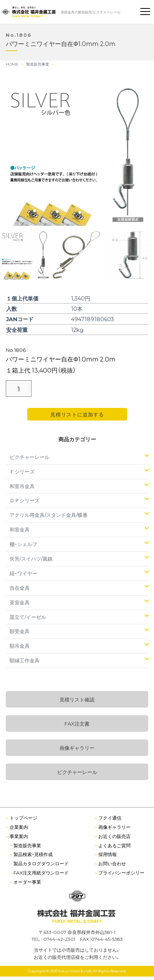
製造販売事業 (27, 845)
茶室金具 (20, 602)
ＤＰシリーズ (25, 500)
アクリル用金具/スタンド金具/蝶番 (49, 515)
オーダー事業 (27, 882)
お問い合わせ (112, 863)
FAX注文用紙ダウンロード (41, 873)
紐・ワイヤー (23, 573)
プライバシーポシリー (121, 873)
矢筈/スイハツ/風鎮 (31, 558)
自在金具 (20, 588)
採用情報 (108, 854)
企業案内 (19, 827)
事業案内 (19, 836)
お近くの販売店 (114, 836)
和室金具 (20, 529)
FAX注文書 (77, 723)
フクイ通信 (110, 818)
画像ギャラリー (77, 748)
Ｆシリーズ (22, 471)
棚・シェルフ (23, 544)
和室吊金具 (22, 486)
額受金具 (20, 631)
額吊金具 (20, 646)
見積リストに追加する (77, 414)
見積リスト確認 (77, 699)
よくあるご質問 (114, 845)
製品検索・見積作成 (33, 854)
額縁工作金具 (25, 660)
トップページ (23, 818)
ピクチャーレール (30, 457)
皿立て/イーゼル (28, 617)
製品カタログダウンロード (41, 863)
